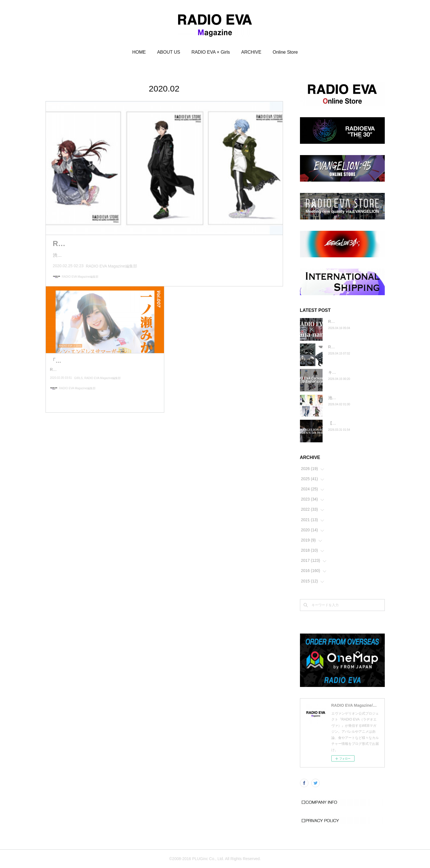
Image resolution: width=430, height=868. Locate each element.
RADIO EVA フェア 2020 (95, 243)
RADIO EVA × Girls (211, 52)
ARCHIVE (251, 52)
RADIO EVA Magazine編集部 (112, 266)
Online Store (285, 52)
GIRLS (78, 394)
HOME (139, 52)
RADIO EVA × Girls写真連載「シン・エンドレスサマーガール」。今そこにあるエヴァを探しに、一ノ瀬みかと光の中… (103, 382)
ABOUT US (169, 52)
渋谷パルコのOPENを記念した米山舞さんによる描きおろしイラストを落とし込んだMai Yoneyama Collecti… (164, 255)
